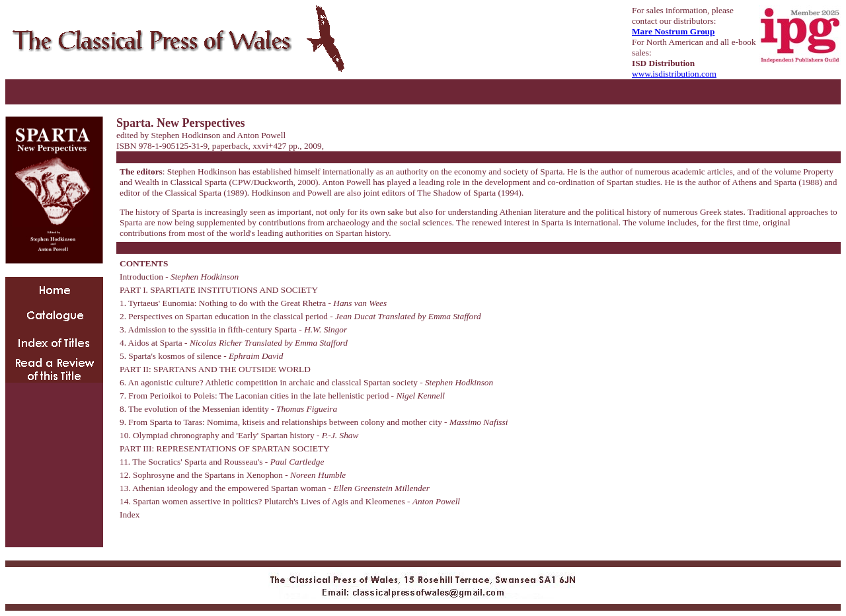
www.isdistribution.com (674, 74)
